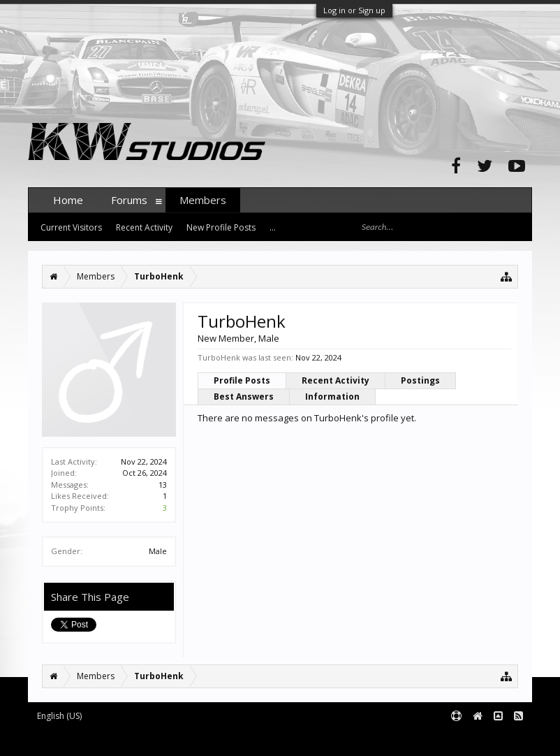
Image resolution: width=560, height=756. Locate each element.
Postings (420, 380)
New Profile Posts (221, 227)
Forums (129, 200)
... (273, 227)
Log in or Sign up (354, 10)
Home (68, 200)
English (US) (59, 716)
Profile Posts (242, 380)
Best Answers (244, 397)
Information (332, 397)
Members (203, 200)
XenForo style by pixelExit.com (302, 740)
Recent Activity (336, 380)
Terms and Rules (497, 740)
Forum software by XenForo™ (134, 740)
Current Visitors (71, 227)
